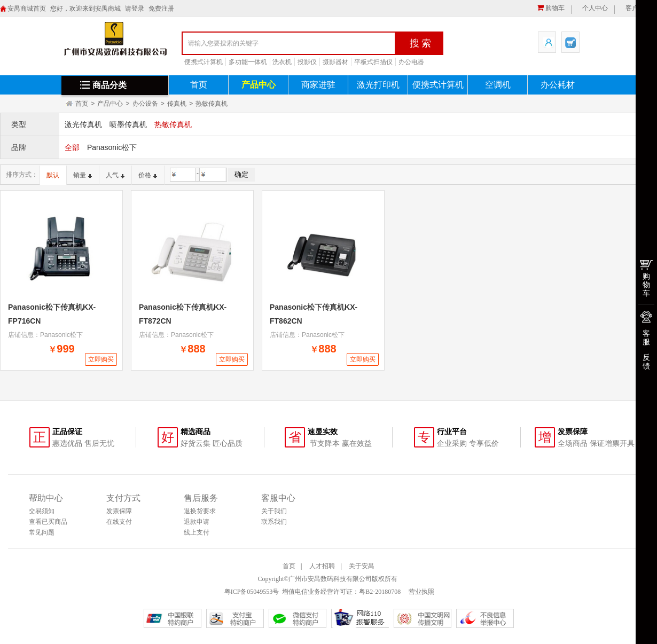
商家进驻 (318, 85)
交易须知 (42, 511)
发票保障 (119, 511)
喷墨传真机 (128, 124)
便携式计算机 (204, 62)
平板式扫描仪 (373, 62)
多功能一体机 (248, 62)
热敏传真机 (212, 104)
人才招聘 (322, 566)
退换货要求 (200, 511)
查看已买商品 (48, 522)
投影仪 (307, 62)
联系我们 (274, 522)
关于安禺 (362, 566)
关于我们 (274, 511)
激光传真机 (83, 124)
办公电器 (411, 62)
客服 (646, 337)
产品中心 (259, 85)
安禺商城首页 (27, 9)
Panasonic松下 (112, 147)
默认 (53, 175)
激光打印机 (378, 85)
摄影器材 (335, 62)
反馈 (646, 362)
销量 (83, 175)
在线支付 (119, 522)
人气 (115, 175)
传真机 (177, 104)
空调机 (498, 85)
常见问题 (42, 532)
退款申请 (197, 522)
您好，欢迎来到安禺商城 (85, 9)
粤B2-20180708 (380, 592)
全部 (72, 147)
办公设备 (145, 104)
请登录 (135, 9)
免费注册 (161, 9)
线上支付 (197, 532)
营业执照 (421, 592)
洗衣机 (282, 62)
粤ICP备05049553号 (252, 592)
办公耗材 (558, 85)
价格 (148, 175)
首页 (199, 85)
